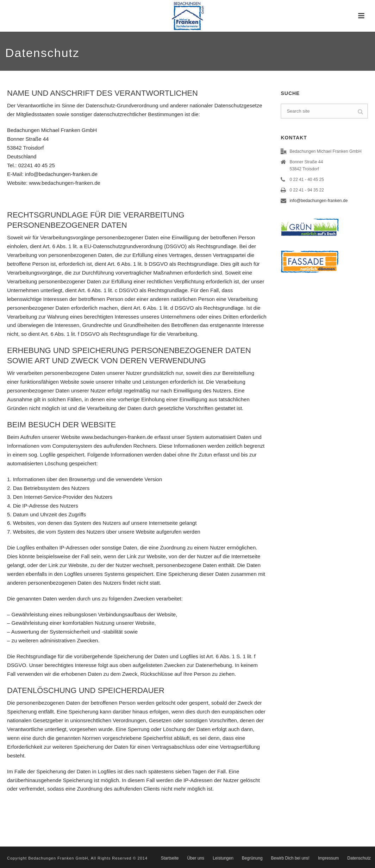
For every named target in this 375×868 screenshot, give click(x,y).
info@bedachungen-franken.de (318, 201)
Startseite (170, 858)
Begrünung (252, 858)
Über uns (196, 858)
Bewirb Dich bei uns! (290, 858)
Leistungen (223, 858)
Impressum (328, 858)
